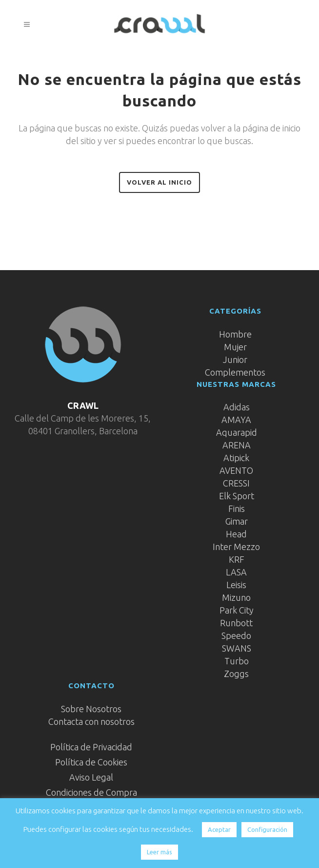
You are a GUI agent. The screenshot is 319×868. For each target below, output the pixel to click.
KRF (237, 559)
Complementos (235, 372)
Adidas (237, 407)
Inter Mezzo (236, 547)
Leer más (159, 852)
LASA (236, 572)
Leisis (236, 585)
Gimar (237, 521)
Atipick (236, 458)
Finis (237, 508)
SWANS (237, 648)
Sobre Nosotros (91, 709)
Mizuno (236, 597)
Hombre (235, 334)
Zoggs (236, 674)
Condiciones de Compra (91, 792)
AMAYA (236, 420)
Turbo (237, 661)
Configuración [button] (267, 829)
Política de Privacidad (91, 747)
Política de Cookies (91, 762)
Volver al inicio (159, 182)
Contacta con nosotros (91, 721)
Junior (235, 360)
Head (236, 534)
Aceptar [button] (219, 829)
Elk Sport (237, 496)
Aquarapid (237, 432)
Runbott (236, 623)
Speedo (236, 635)
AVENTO (236, 470)
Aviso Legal (91, 777)
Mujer (235, 347)
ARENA (237, 445)
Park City (237, 610)
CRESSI (236, 483)
